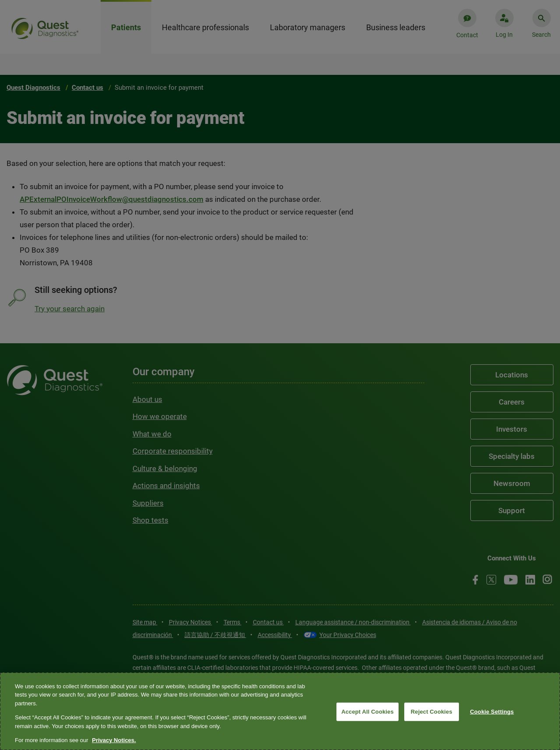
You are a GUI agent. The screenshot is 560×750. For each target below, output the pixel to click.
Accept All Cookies (367, 712)
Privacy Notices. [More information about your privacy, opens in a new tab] (114, 740)
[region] (280, 711)
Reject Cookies (432, 712)
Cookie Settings (492, 712)
